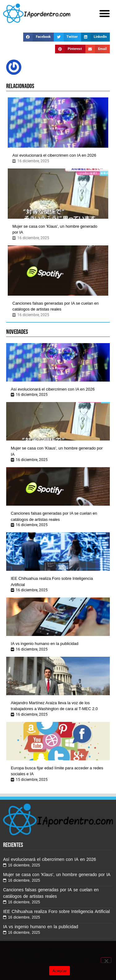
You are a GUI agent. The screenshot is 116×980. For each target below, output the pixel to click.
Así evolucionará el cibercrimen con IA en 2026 (54, 155)
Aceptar (60, 971)
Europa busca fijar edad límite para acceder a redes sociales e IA (57, 771)
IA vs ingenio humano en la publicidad (45, 644)
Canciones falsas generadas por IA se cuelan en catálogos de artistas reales (56, 306)
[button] (105, 13)
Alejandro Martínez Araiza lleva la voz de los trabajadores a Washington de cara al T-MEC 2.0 (54, 706)
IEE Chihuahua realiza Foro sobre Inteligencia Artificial (52, 582)
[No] (106, 960)
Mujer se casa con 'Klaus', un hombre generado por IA (55, 229)
